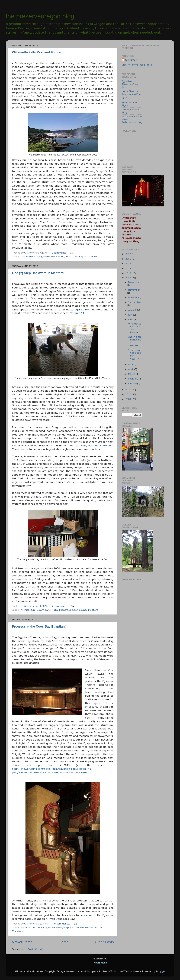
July (131, 315)
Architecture (28, 610)
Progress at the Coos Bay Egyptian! (39, 627)
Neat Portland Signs (130, 104)
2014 (128, 268)
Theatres (17, 931)
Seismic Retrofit (94, 927)
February (133, 379)
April (131, 369)
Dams (47, 256)
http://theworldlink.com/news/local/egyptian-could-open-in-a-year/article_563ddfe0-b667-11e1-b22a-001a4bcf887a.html (52, 771)
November (134, 290)
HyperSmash (100, 963)
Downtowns (44, 610)
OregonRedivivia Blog (131, 111)
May (131, 364)
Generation (58, 256)
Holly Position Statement (97, 445)
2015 (128, 264)
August (133, 310)
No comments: (62, 924)
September (135, 302)
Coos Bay (42, 927)
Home (64, 942)
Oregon (82, 256)
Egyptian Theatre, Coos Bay (130, 84)
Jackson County (78, 610)
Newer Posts (22, 942)
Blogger (161, 971)
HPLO (125, 98)
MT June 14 (77, 313)
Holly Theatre (60, 610)
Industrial (71, 256)
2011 (128, 390)
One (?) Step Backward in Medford (38, 273)
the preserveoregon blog (40, 16)
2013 (128, 273)
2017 (128, 254)
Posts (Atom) (36, 949)
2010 (128, 394)
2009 (128, 399)
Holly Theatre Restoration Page (132, 93)
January (133, 384)
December (134, 282)
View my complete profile (137, 65)
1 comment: (59, 253)
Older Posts (104, 942)
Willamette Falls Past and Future (36, 52)
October (133, 297)
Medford (93, 610)
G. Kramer (131, 60)
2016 (128, 259)
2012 (128, 278)
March (132, 374)
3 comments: (60, 606)
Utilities (93, 256)
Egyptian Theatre (74, 927)
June (131, 319)
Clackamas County (32, 256)
